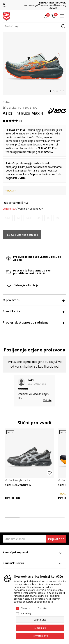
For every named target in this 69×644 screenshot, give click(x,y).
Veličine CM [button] (36, 209)
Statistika (43, 608)
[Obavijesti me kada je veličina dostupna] (8, 218)
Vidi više (47, 400)
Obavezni (26, 608)
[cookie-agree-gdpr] (40, 628)
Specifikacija (34, 311)
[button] (34, 26)
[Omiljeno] (46, 16)
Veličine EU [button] (9, 209)
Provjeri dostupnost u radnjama (34, 322)
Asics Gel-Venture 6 (18, 485)
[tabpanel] (34, 63)
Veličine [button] (23, 209)
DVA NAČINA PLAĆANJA (35, 4)
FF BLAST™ (22, 133)
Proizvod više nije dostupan (22, 235)
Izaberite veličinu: (15, 203)
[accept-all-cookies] (40, 636)
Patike (7, 102)
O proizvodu (34, 300)
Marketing (26, 613)
